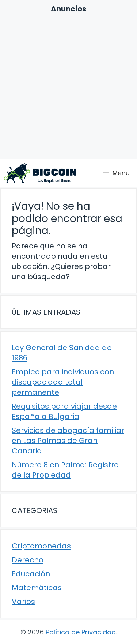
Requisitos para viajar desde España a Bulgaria (64, 411)
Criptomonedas (41, 546)
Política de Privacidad (81, 632)
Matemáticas (37, 588)
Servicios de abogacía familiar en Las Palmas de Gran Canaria (68, 441)
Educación (31, 574)
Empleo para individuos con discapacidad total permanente (63, 382)
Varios (23, 602)
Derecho (28, 560)
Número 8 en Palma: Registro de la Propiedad (65, 470)
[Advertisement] (68, 86)
